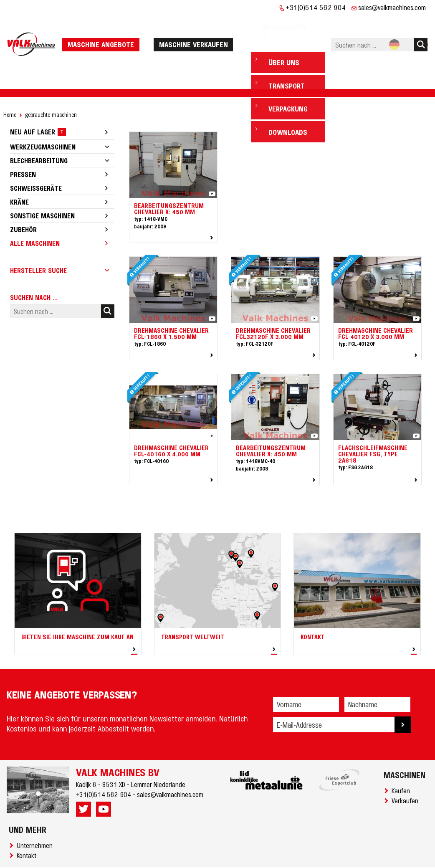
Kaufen (402, 765)
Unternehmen (36, 820)
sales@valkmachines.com (392, 7)
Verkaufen (407, 775)
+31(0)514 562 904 (316, 7)
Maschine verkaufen (196, 31)
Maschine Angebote (103, 31)
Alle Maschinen (35, 218)
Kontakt (28, 830)
